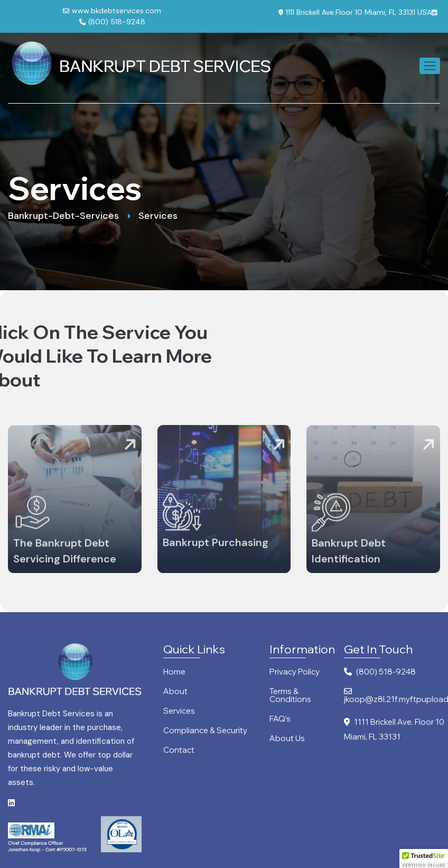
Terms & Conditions (290, 696)
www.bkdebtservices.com (112, 11)
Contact (179, 750)
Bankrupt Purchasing (216, 548)
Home (174, 672)
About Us (287, 739)
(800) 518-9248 (112, 22)
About (175, 692)
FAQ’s (280, 719)
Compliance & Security (205, 731)
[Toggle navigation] (430, 66)
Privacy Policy (295, 672)
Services (179, 711)
